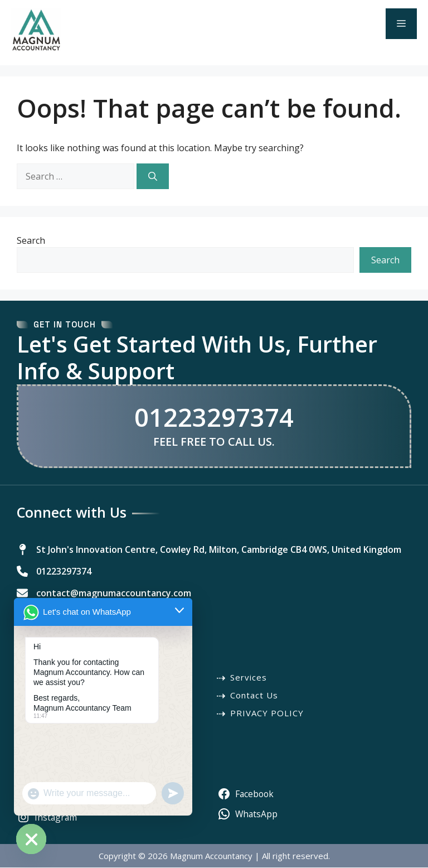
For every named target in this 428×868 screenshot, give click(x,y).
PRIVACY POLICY (267, 713)
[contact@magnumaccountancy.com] (104, 593)
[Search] (153, 176)
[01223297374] (54, 571)
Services (249, 678)
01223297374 (214, 417)
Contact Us (254, 696)
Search (31, 240)
